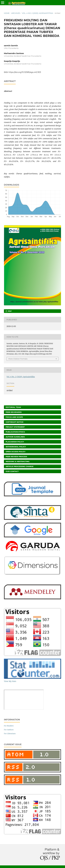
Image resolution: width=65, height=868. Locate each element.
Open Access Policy (15, 452)
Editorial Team (13, 407)
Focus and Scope (14, 417)
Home (7, 13)
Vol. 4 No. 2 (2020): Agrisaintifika (37, 13)
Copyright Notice (15, 422)
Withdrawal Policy (16, 447)
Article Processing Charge (20, 466)
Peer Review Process (16, 457)
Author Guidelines (15, 437)
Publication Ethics (15, 432)
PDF (10, 311)
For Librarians (10, 733)
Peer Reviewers (14, 412)
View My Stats (10, 681)
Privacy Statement (15, 427)
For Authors (9, 730)
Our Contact (12, 471)
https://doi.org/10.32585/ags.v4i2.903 (25, 72)
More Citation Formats (18, 359)
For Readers (9, 726)
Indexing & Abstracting (18, 461)
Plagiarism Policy (15, 442)
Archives (16, 13)
